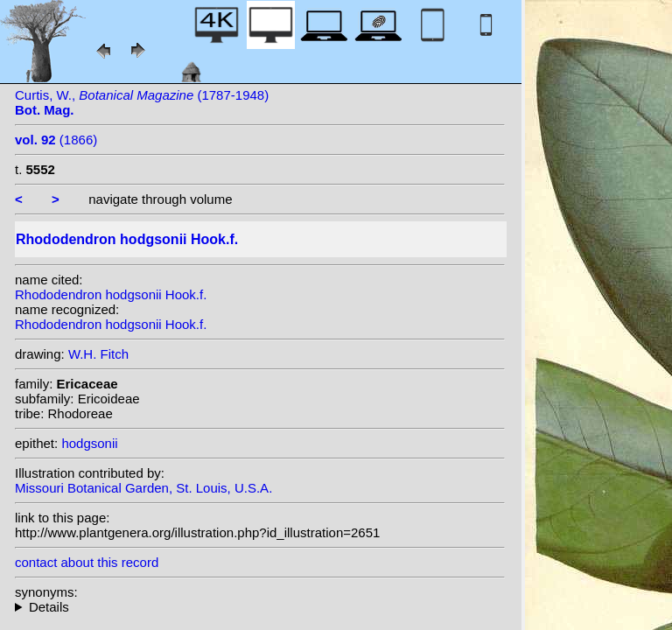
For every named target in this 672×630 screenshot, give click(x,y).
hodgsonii (89, 443)
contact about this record (87, 562)
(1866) (56, 140)
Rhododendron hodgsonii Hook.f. (111, 294)
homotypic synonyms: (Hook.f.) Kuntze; (260, 607)
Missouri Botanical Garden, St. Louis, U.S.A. (143, 488)
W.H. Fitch (98, 354)
